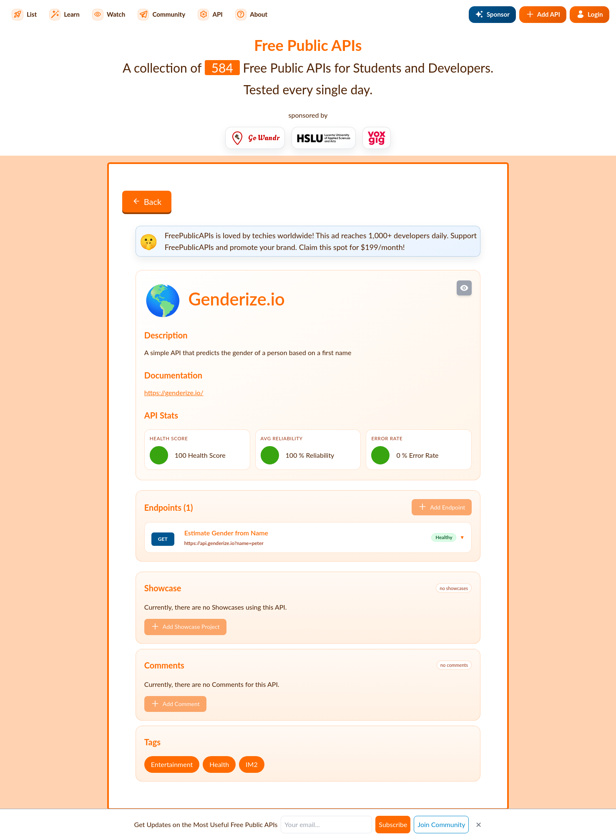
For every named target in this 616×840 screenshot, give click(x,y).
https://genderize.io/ (174, 392)
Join (441, 824)
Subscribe (393, 824)
